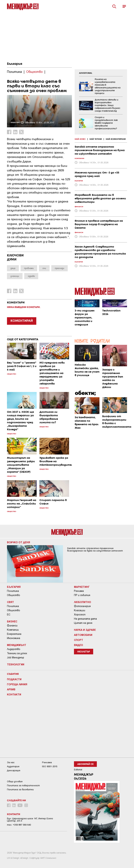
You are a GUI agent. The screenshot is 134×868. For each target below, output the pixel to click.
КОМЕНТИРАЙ (22, 321)
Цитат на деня (83, 623)
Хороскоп (80, 615)
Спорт (79, 640)
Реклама (79, 591)
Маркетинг (82, 587)
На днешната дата (85, 619)
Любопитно (83, 602)
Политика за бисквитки (20, 789)
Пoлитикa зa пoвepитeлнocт (23, 785)
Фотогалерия (82, 606)
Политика (13, 591)
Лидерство (14, 649)
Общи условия (15, 781)
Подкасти (14, 679)
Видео (79, 645)
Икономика (14, 638)
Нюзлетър (84, 652)
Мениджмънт (17, 645)
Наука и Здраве (85, 630)
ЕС (9, 615)
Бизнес (12, 621)
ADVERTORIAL (86, 73)
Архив (11, 689)
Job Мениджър (16, 658)
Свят (10, 602)
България (15, 64)
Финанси (12, 626)
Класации (80, 610)
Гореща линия (17, 684)
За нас (11, 762)
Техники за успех (17, 653)
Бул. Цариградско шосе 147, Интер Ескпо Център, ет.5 (30, 820)
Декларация (14, 770)
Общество (14, 595)
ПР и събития (82, 595)
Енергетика (14, 634)
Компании (13, 630)
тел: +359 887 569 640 (19, 825)
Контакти (14, 694)
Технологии (16, 664)
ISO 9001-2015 (50, 766)
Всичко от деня (18, 542)
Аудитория (13, 766)
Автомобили (83, 635)
